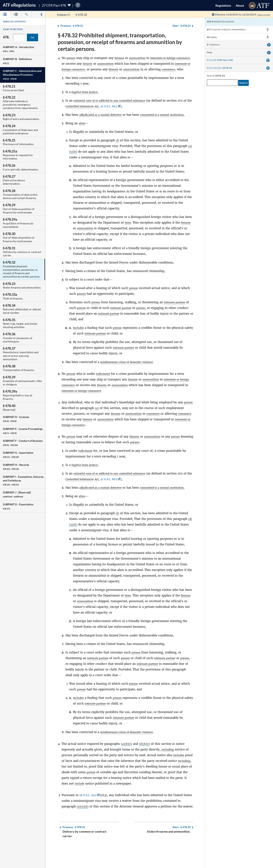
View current (262, 14)
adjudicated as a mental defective (103, 120)
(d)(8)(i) (145, 761)
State (128, 234)
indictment (105, 385)
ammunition (140, 58)
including (168, 766)
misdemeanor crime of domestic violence (129, 373)
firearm (121, 58)
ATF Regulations (19, 5)
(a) (107, 419)
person (71, 58)
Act (110, 112)
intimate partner (176, 314)
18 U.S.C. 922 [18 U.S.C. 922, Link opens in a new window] (89, 812)
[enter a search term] (222, 83)
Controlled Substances (91, 112)
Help (210, 52)
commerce (69, 75)
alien (82, 135)
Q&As (212, 37)
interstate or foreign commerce (84, 69)
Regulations (223, 5)
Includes (79, 339)
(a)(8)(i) (127, 761)
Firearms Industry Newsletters (226, 29)
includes (179, 772)
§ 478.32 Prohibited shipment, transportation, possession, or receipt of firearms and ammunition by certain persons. (120, 42)
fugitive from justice (86, 98)
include (98, 801)
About (240, 5)
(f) (118, 152)
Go (33, 37)
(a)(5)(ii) (83, 823)
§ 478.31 (72, 26)
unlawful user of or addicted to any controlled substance (114, 106)
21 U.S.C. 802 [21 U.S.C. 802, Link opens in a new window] (123, 112)
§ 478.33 (182, 26)
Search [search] (243, 83)
